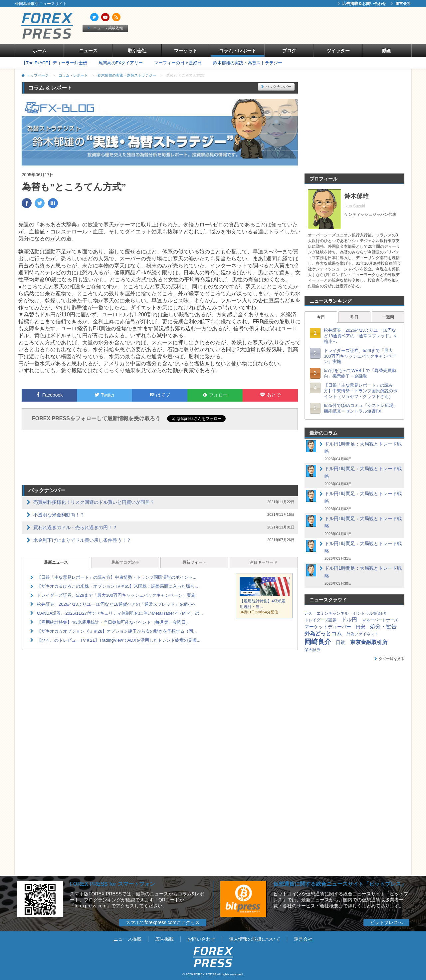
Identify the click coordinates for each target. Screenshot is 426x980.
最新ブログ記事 (125, 562)
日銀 (340, 642)
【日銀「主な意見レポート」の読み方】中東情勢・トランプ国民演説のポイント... (117, 577)
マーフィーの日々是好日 (178, 63)
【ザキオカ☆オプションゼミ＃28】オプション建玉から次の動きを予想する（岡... (117, 631)
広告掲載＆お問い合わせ (362, 4)
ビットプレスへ (386, 922)
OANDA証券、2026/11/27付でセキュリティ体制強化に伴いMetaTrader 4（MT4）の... (120, 613)
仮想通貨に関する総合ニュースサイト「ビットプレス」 (340, 884)
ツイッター (338, 51)
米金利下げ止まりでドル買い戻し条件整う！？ (82, 540)
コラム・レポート (238, 51)
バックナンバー (276, 87)
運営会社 (401, 4)
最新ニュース (56, 562)
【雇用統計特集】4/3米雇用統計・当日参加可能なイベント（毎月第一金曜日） (113, 622)
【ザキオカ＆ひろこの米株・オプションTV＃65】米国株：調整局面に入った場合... (117, 586)
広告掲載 (164, 939)
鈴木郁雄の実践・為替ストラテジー (248, 63)
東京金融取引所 (369, 642)
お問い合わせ (201, 939)
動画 (387, 51)
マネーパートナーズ (380, 620)
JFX (308, 613)
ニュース (88, 51)
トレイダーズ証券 (320, 620)
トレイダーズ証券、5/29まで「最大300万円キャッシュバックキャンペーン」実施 (116, 595)
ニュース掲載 (127, 939)
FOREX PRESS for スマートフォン (112, 884)
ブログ (289, 51)
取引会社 (137, 51)
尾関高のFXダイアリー (121, 63)
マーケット (186, 51)
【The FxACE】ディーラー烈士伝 (54, 63)
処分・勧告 (383, 627)
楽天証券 (313, 650)
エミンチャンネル (332, 613)
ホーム (40, 51)
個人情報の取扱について (255, 939)
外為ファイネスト (362, 634)
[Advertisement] (290, 26)
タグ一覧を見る (389, 659)
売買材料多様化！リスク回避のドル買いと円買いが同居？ (94, 502)
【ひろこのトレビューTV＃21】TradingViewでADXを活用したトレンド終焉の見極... (119, 640)
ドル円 (349, 620)
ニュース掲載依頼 (105, 28)
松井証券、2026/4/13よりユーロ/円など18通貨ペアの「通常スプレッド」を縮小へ (117, 604)
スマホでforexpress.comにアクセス (163, 922)
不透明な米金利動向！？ (59, 515)
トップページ (38, 75)
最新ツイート (194, 562)
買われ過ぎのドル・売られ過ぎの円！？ (75, 527)
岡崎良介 (318, 642)
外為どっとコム (323, 634)
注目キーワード (264, 562)
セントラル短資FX (370, 613)
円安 (360, 627)
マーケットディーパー (328, 627)
